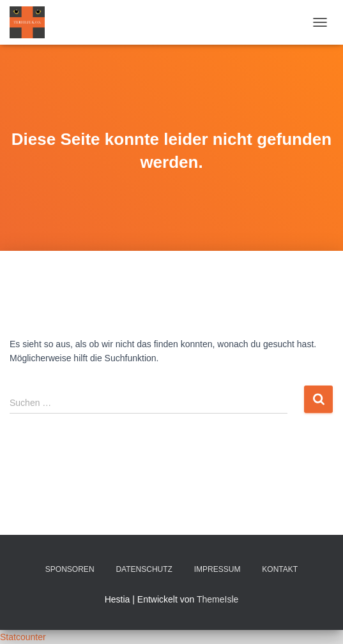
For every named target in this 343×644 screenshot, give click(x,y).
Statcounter (23, 637)
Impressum (217, 569)
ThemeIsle (217, 599)
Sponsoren (70, 569)
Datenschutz (144, 569)
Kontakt (280, 569)
